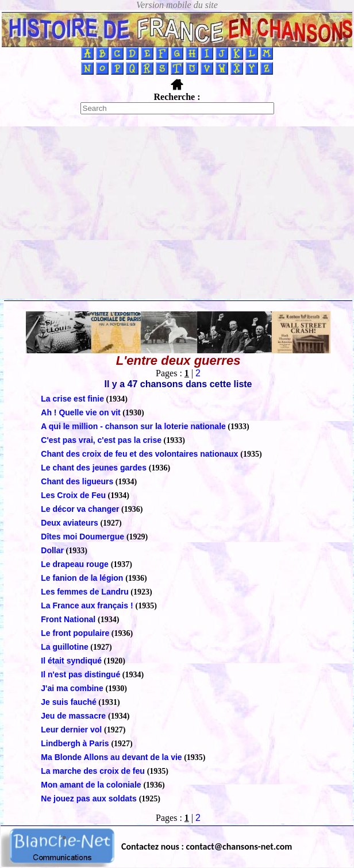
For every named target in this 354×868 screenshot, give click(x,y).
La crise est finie (72, 399)
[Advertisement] (177, 213)
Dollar (52, 550)
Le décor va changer (80, 509)
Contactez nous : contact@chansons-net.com (207, 846)
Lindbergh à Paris (76, 743)
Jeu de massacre (74, 716)
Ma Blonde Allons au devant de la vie (111, 757)
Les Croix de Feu (73, 495)
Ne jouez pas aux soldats (90, 798)
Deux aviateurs (70, 523)
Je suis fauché (69, 702)
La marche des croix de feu (94, 771)
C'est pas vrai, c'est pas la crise (101, 440)
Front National (69, 619)
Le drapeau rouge (76, 564)
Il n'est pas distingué (80, 674)
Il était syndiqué (71, 661)
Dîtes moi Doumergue (84, 537)
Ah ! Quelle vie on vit (80, 412)
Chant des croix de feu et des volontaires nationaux (141, 454)
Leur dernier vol (72, 730)
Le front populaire (75, 633)
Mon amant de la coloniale (92, 785)
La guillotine (64, 647)
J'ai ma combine (73, 688)
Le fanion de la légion (83, 578)
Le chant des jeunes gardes (95, 468)
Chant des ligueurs (77, 481)
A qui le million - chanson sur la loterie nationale (133, 426)
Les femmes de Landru (85, 592)
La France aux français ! (88, 605)
